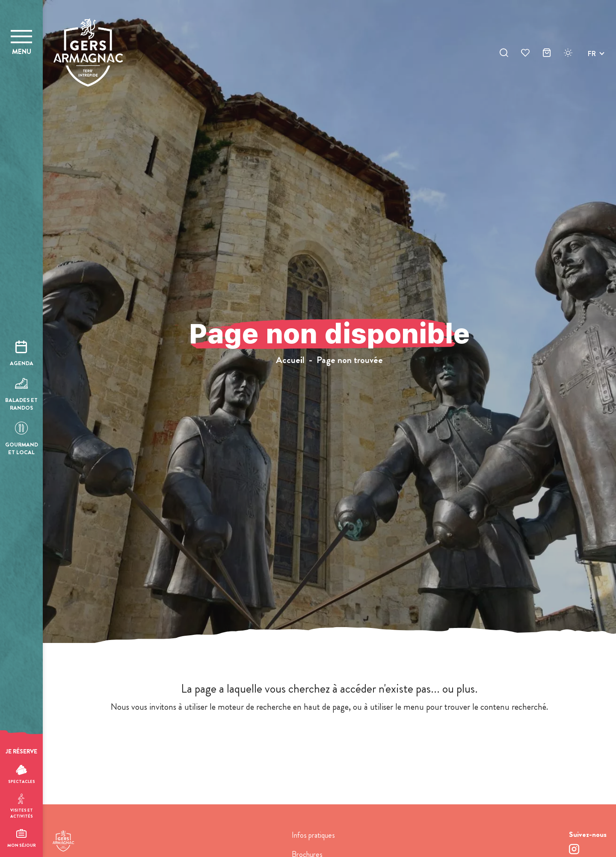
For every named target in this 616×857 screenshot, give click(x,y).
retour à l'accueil (330, 740)
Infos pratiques (313, 835)
